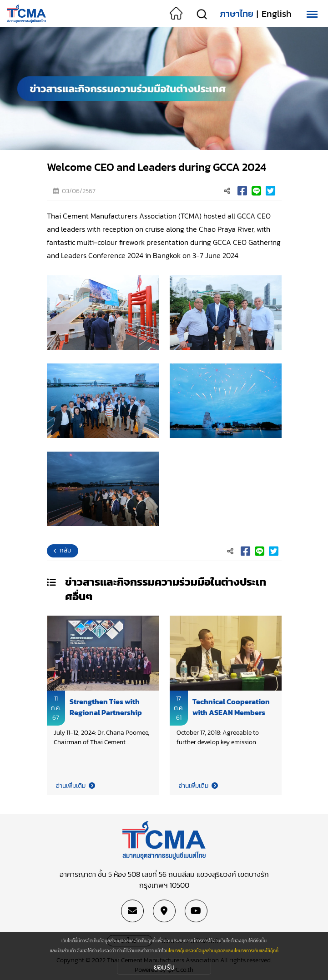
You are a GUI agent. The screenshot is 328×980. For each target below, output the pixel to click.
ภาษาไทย (237, 14)
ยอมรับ (164, 967)
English (277, 14)
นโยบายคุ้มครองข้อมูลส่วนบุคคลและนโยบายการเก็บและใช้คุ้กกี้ (222, 951)
